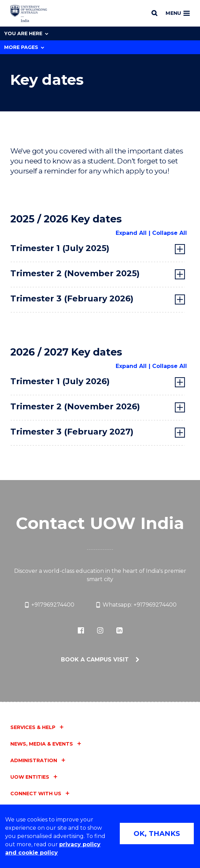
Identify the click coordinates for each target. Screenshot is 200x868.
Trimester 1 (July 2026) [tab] (60, 381)
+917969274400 (49, 605)
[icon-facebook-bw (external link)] (81, 630)
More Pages (24, 47)
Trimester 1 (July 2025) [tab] (60, 248)
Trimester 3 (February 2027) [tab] (72, 432)
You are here (26, 33)
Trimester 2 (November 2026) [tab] (75, 406)
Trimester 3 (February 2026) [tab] (72, 298)
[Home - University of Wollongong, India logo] (29, 13)
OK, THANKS (157, 834)
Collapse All (170, 233)
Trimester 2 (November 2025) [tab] (75, 273)
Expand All (131, 233)
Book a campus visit (96, 660)
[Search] (154, 13)
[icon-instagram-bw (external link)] (100, 630)
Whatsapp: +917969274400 (136, 605)
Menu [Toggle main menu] (178, 13)
